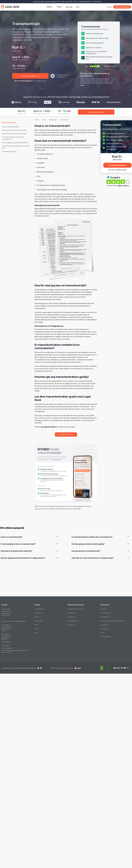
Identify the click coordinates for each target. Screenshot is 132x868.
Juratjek (37, 615)
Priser (78, 7)
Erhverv (49, 7)
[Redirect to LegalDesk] (77, 667)
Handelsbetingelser (105, 611)
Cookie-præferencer (106, 635)
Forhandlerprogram (39, 607)
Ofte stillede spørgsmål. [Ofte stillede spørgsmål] (9, 151)
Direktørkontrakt (72, 611)
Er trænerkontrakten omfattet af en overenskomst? (13, 138)
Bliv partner (104, 607)
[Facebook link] (38, 666)
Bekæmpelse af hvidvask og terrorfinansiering (112, 619)
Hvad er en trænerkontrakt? (11, 127)
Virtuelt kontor (71, 615)
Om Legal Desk (104, 623)
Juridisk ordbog (38, 619)
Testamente (71, 623)
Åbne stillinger (38, 611)
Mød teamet (104, 627)
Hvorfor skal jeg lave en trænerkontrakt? (14, 134)
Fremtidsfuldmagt (72, 619)
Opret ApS (69, 7)
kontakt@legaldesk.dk (85, 2)
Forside (37, 120)
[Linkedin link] (41, 666)
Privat (59, 7)
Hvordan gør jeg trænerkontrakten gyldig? (15, 143)
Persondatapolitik (105, 615)
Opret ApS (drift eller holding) (75, 607)
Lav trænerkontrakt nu (66, 433)
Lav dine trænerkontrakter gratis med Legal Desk (16, 147)
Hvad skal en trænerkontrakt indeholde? (14, 130)
